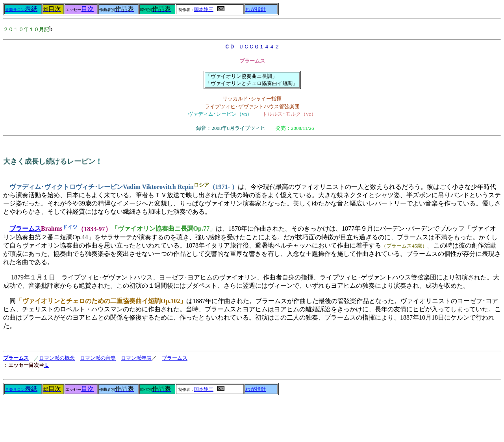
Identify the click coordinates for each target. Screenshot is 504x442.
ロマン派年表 (136, 358)
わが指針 (256, 9)
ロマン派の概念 (57, 358)
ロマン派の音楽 (98, 358)
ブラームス (25, 229)
